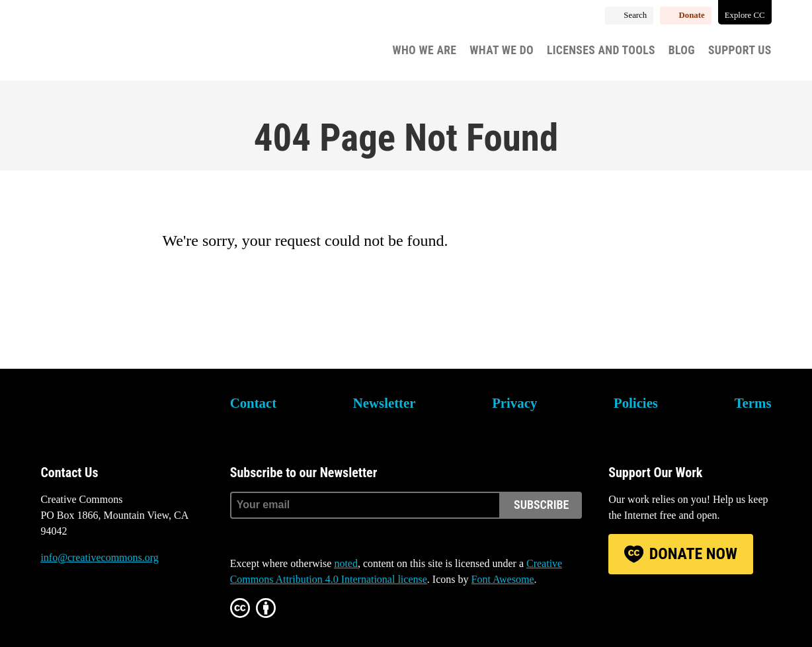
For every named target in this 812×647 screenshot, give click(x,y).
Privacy (514, 403)
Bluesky (50, 607)
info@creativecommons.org (99, 557)
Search (635, 15)
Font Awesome (503, 579)
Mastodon (87, 607)
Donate (692, 15)
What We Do (502, 50)
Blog (682, 50)
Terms (753, 403)
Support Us (740, 50)
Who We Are (424, 50)
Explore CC (745, 15)
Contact (253, 403)
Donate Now (693, 554)
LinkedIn (122, 607)
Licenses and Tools (601, 50)
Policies (636, 403)
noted (346, 563)
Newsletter (385, 403)
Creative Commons (103, 43)
